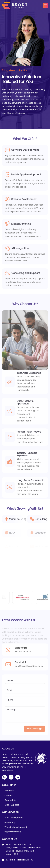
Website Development (16, 827)
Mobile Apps (11, 822)
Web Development (14, 818)
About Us (9, 791)
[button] (45, 5)
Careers (9, 795)
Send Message (34, 731)
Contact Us (10, 800)
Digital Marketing (13, 832)
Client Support (12, 805)
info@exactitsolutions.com (19, 860)
